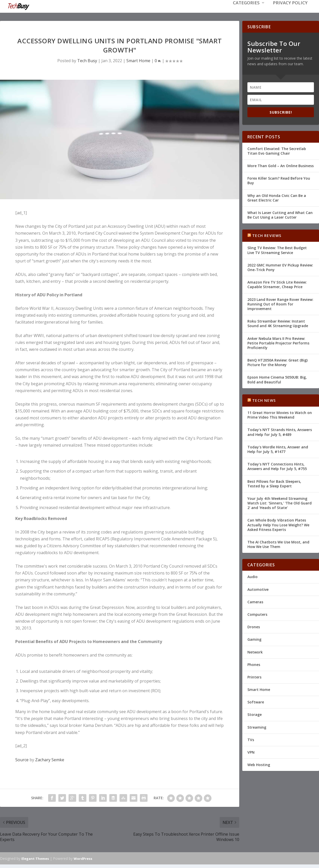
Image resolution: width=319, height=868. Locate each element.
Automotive (258, 589)
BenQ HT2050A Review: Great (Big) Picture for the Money (277, 362)
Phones (254, 664)
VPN (251, 752)
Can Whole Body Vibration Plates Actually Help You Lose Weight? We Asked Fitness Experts (278, 524)
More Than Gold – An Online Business (281, 165)
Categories (246, 11)
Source (22, 759)
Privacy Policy (290, 11)
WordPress (83, 858)
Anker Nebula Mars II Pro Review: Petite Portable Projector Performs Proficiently (278, 342)
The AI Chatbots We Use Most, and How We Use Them (278, 544)
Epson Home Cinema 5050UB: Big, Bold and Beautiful (277, 379)
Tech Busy (87, 60)
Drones (254, 626)
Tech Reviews (267, 235)
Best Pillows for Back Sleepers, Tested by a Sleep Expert (274, 483)
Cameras (255, 601)
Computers (257, 614)
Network (255, 651)
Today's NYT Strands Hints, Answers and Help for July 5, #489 (280, 431)
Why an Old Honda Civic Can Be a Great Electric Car (277, 197)
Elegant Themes (35, 858)
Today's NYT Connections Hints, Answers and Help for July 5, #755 (277, 466)
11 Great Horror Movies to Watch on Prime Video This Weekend (280, 414)
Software (256, 702)
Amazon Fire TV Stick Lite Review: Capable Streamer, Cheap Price (277, 284)
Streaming (257, 727)
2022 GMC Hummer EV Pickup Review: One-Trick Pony (280, 267)
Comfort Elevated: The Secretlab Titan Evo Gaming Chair (277, 150)
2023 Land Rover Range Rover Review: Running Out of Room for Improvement (280, 304)
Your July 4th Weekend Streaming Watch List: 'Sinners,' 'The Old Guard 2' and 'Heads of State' (280, 503)
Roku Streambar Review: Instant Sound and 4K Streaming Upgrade (278, 323)
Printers (254, 677)
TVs (251, 739)
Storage (255, 714)
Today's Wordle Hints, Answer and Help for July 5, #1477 (278, 449)
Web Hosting (259, 764)
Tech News (264, 400)
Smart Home (138, 60)
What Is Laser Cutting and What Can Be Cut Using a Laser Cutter (280, 214)
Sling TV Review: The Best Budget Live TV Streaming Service (277, 250)
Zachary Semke (50, 759)
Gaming (254, 639)
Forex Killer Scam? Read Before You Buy (279, 180)
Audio (252, 576)
